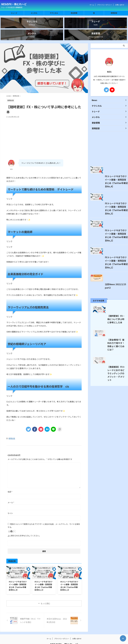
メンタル (34, 13)
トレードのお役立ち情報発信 (64, 637)
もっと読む (45, 593)
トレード (14, 13)
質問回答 (114, 13)
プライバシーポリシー (105, 5)
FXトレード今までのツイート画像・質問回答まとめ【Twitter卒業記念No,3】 (43, 575)
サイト (10, 503)
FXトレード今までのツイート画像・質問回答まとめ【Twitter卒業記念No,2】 (69, 575)
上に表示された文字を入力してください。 (24, 525)
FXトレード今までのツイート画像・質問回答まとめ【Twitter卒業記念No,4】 (18, 575)
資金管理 (74, 13)
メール (11, 492)
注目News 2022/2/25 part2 (102, 318)
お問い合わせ (120, 5)
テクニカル (54, 13)
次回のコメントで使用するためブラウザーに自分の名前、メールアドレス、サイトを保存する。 (44, 515)
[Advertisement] (44, 127)
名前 (10, 481)
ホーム (92, 5)
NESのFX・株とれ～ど (14, 4)
